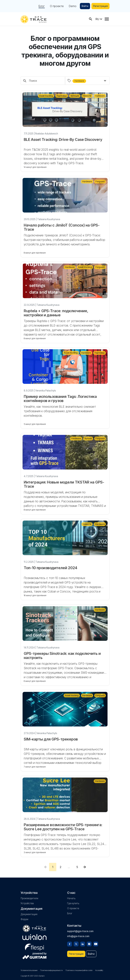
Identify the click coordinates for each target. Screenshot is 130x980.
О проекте (57, 6)
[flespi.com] (34, 946)
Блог (42, 6)
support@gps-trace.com (80, 931)
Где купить (73, 903)
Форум (24, 919)
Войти (85, 6)
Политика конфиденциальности (51, 970)
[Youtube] (96, 944)
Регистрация (100, 6)
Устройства (27, 903)
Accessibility (99, 970)
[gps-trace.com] (34, 19)
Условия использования (29, 970)
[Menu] (107, 19)
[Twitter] (76, 944)
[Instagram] (89, 944)
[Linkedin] (83, 944)
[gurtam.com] (34, 937)
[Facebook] (70, 944)
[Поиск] (43, 81)
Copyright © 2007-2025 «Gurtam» (33, 976)
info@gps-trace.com (78, 936)
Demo (73, 6)
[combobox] (90, 81)
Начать (71, 898)
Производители (29, 898)
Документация (29, 914)
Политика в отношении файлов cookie (79, 970)
